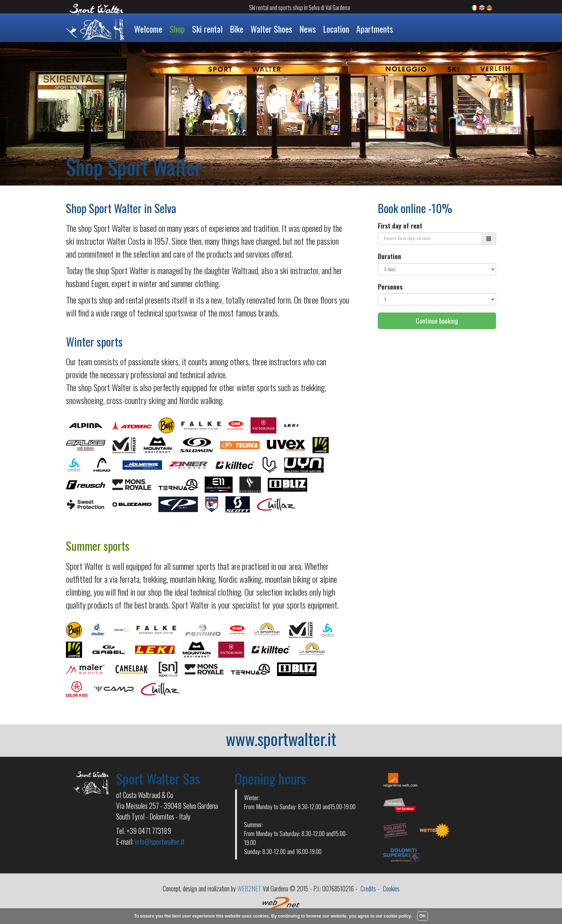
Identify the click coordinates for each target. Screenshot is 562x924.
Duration (389, 256)
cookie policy (397, 916)
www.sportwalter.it (281, 738)
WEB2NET (249, 888)
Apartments (375, 29)
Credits (368, 888)
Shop (177, 29)
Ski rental (207, 29)
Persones (390, 287)
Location (336, 29)
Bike (237, 29)
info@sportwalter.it (160, 841)
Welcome (148, 29)
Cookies (391, 888)
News (308, 29)
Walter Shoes (271, 29)
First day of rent (400, 226)
